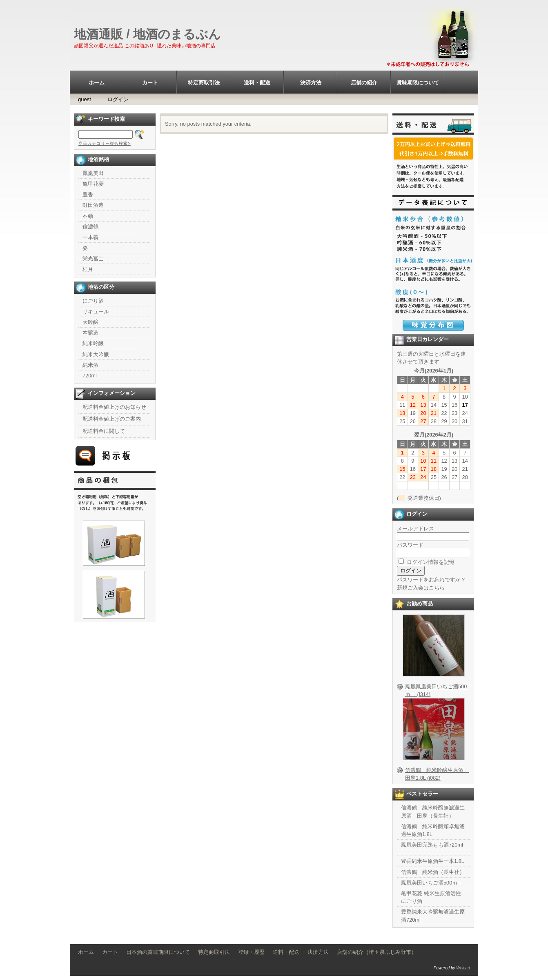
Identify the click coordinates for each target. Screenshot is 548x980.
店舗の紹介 (364, 83)
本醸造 (90, 333)
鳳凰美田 (93, 173)
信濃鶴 (90, 227)
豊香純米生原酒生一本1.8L (433, 861)
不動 (88, 216)
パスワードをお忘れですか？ (431, 580)
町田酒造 (93, 205)
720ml (90, 376)
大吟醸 (90, 322)
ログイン (118, 99)
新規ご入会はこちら (421, 588)
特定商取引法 (204, 83)
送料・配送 (257, 83)
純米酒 (90, 365)
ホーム (97, 83)
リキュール (96, 312)
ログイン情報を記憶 (427, 562)
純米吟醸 (93, 343)
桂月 (88, 269)
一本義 (90, 237)
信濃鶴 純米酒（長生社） (433, 872)
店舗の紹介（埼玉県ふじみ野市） (377, 952)
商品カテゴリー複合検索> (105, 143)
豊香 (88, 194)
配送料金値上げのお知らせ (114, 407)
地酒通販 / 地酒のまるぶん (147, 34)
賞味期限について (418, 83)
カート (150, 83)
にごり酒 (93, 301)
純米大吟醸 (96, 354)
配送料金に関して (104, 431)
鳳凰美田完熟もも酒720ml (432, 845)
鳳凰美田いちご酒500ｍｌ (432, 883)
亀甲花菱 (93, 184)
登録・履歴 (251, 952)
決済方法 (311, 83)
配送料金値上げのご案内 (112, 419)
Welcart (463, 968)
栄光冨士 (93, 258)
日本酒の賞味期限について (158, 952)
